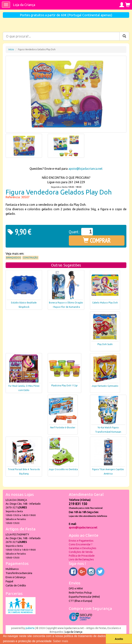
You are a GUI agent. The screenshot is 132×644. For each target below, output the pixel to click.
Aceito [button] (119, 639)
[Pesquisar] (124, 36)
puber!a (30, 628)
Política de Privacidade (82, 556)
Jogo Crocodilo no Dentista (63, 469)
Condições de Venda (81, 552)
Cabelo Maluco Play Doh (105, 303)
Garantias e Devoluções (83, 548)
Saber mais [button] (60, 641)
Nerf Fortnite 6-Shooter (63, 427)
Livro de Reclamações (81, 559)
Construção (30, 258)
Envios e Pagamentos (81, 541)
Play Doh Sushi (105, 344)
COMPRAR (97, 240)
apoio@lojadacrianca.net (85, 169)
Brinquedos (13, 258)
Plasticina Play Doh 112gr (65, 385)
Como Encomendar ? (81, 544)
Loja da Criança (24, 5)
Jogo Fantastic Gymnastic (105, 386)
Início (11, 49)
